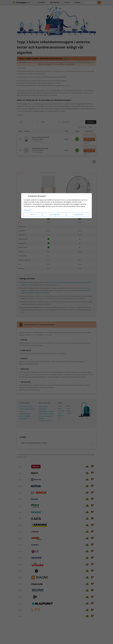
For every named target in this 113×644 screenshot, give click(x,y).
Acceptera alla (78, 214)
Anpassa (33, 214)
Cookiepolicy (27, 210)
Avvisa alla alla (54, 214)
